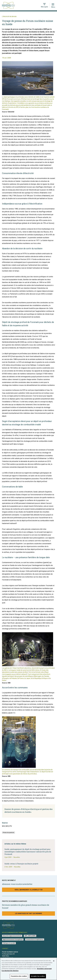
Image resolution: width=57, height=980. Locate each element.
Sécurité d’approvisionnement (12, 936)
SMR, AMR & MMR (30, 936)
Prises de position (8, 833)
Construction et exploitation (35, 939)
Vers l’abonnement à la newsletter (29, 890)
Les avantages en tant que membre (29, 913)
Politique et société (9, 943)
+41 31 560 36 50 (8, 958)
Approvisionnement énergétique (13, 939)
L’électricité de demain (9, 16)
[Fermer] (54, 963)
